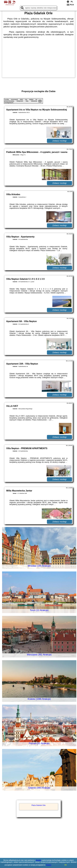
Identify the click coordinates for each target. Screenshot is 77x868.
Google (38, 860)
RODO (49, 865)
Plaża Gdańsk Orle (38, 805)
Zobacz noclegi (59, 141)
